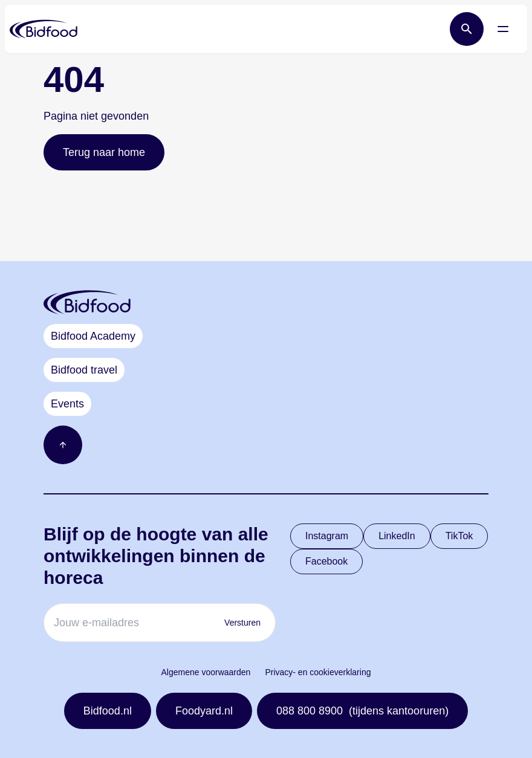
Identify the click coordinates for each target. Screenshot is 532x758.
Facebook (326, 561)
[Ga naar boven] (63, 445)
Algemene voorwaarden (206, 672)
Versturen (242, 623)
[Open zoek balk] (467, 29)
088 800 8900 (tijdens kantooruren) (362, 711)
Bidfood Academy (93, 336)
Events (67, 404)
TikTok (459, 536)
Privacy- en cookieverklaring (318, 672)
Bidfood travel (84, 370)
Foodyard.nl (204, 711)
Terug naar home (104, 152)
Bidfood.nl (108, 711)
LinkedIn (397, 536)
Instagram (327, 536)
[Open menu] (503, 29)
